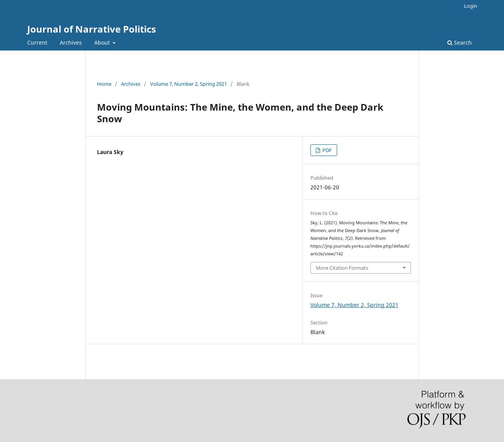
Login (471, 6)
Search (460, 42)
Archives (71, 42)
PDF (326, 150)
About (103, 42)
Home (104, 84)
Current (37, 42)
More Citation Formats (342, 268)
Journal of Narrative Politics (92, 29)
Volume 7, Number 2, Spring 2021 (189, 84)
